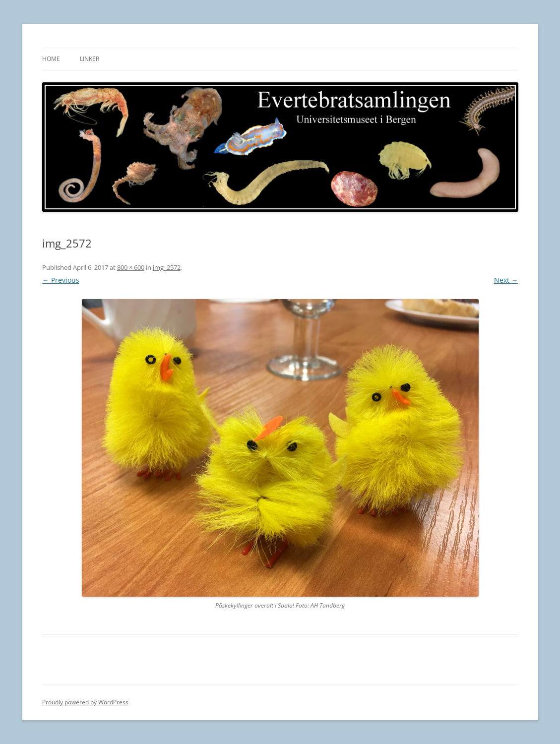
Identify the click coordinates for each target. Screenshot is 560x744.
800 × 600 (131, 267)
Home (51, 59)
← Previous (61, 280)
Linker (90, 59)
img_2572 (167, 267)
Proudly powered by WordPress (85, 702)
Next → (506, 280)
